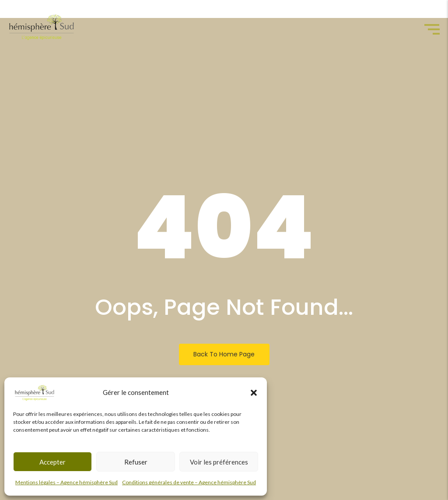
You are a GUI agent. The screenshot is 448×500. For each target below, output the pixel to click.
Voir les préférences (219, 462)
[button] (254, 393)
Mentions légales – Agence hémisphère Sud (66, 482)
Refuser (136, 462)
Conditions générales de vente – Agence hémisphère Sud (189, 482)
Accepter (52, 462)
